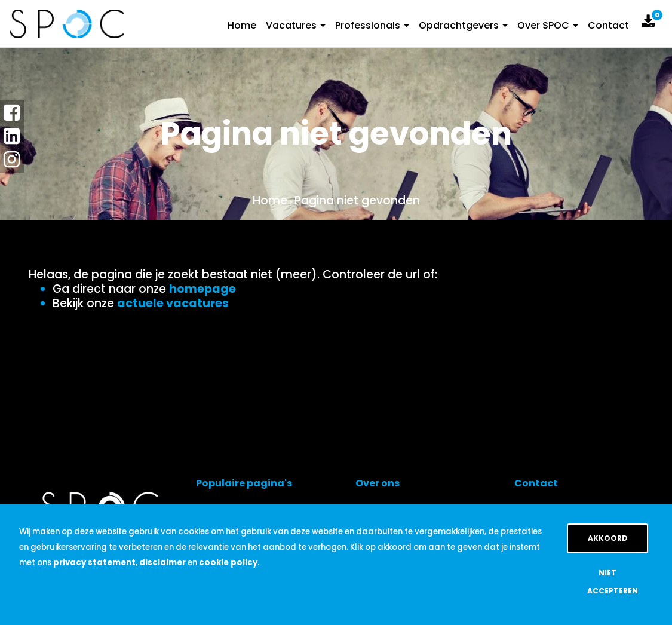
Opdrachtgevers (463, 26)
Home (242, 26)
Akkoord (608, 538)
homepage (202, 289)
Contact (608, 26)
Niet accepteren (613, 582)
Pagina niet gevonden (357, 200)
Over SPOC (548, 26)
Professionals (372, 26)
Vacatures (296, 26)
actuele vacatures (173, 303)
